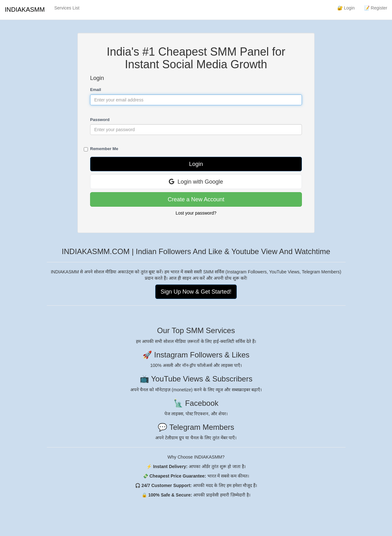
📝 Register (376, 8)
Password (100, 120)
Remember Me (104, 149)
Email (96, 90)
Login (196, 164)
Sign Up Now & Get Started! (196, 292)
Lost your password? (196, 213)
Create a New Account (196, 199)
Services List (67, 8)
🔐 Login (346, 8)
